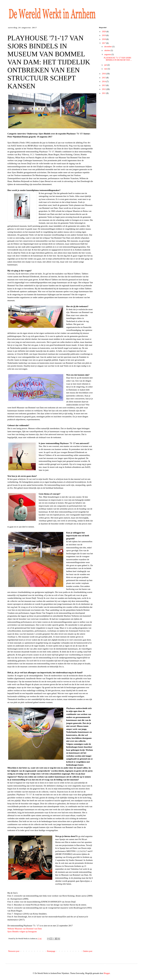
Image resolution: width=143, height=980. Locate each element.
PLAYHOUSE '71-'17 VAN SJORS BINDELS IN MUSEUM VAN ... (118, 59)
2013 (104, 85)
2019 (104, 35)
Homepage (51, 951)
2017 (104, 43)
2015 (104, 78)
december (108, 47)
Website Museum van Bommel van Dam (25, 929)
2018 (104, 39)
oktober (107, 50)
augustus (108, 54)
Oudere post (88, 951)
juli (106, 65)
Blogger (107, 973)
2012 (104, 89)
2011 (104, 93)
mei (106, 69)
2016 (104, 74)
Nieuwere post (14, 951)
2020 (104, 32)
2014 (104, 82)
